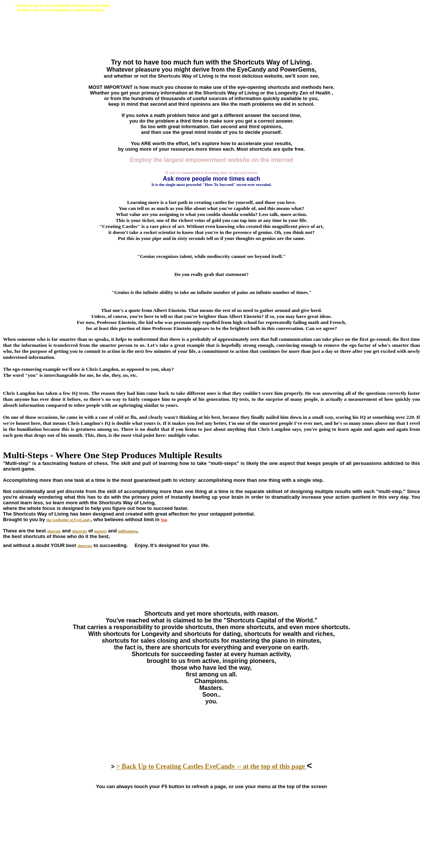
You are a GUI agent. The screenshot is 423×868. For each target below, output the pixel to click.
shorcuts (54, 531)
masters (100, 531)
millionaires (128, 531)
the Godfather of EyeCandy (69, 520)
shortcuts (79, 531)
